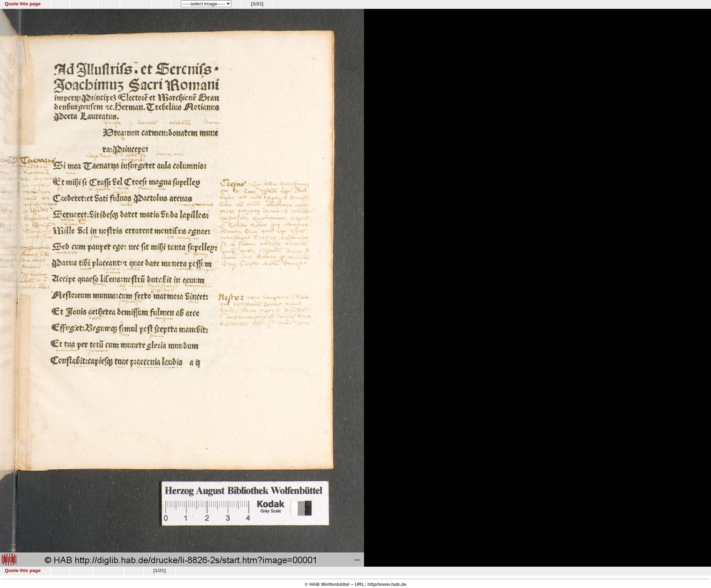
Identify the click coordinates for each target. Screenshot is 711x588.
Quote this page (23, 4)
